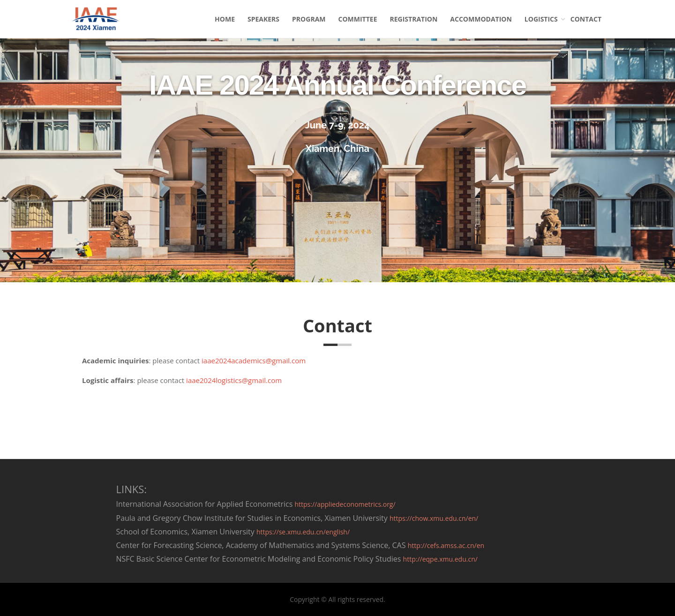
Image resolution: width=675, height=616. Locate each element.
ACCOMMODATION (481, 19)
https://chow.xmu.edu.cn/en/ (434, 518)
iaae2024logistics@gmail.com (234, 380)
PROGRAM (309, 19)
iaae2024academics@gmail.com (254, 361)
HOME (225, 19)
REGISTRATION (414, 19)
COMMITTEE (358, 19)
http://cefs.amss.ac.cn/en (446, 545)
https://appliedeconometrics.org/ (345, 504)
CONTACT (586, 19)
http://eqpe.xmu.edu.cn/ (440, 559)
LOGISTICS (541, 19)
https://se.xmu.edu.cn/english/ (303, 532)
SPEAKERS (263, 19)
